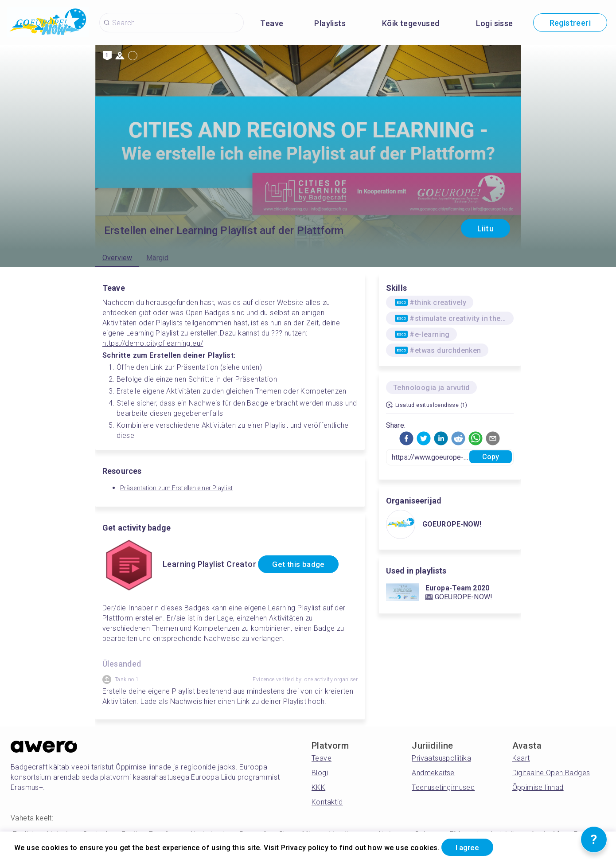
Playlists (330, 23)
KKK (318, 787)
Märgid (157, 258)
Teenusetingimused (443, 787)
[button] (406, 438)
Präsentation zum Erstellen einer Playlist (176, 488)
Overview (117, 258)
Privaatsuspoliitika (441, 758)
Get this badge (302, 564)
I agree (470, 847)
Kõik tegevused (411, 23)
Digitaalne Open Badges (551, 773)
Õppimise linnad (538, 787)
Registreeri (570, 23)
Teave (272, 23)
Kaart (521, 758)
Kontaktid (327, 802)
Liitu (485, 228)
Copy (491, 457)
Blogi (320, 773)
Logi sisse (495, 23)
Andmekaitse (433, 773)
